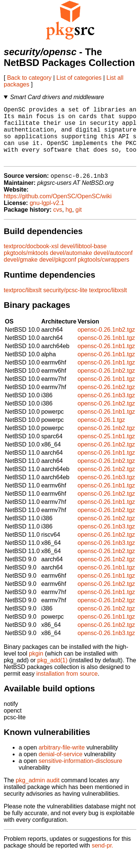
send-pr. (103, 858)
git (79, 223)
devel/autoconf (113, 266)
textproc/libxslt (23, 303)
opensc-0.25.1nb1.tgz (106, 449)
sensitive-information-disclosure (80, 774)
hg (69, 223)
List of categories (79, 78)
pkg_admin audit (38, 793)
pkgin (36, 667)
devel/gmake (21, 273)
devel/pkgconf (58, 273)
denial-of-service (60, 767)
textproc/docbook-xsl (31, 259)
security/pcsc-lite (65, 303)
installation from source (67, 687)
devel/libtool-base (83, 259)
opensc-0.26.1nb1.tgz (106, 351)
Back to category (29, 78)
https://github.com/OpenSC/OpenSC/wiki (58, 209)
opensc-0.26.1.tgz (101, 433)
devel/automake (71, 266)
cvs (58, 223)
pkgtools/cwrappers (103, 273)
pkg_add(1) (52, 673)
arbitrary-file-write (62, 760)
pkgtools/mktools (26, 266)
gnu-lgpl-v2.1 (47, 216)
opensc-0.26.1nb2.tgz (106, 343)
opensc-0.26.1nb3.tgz (106, 408)
